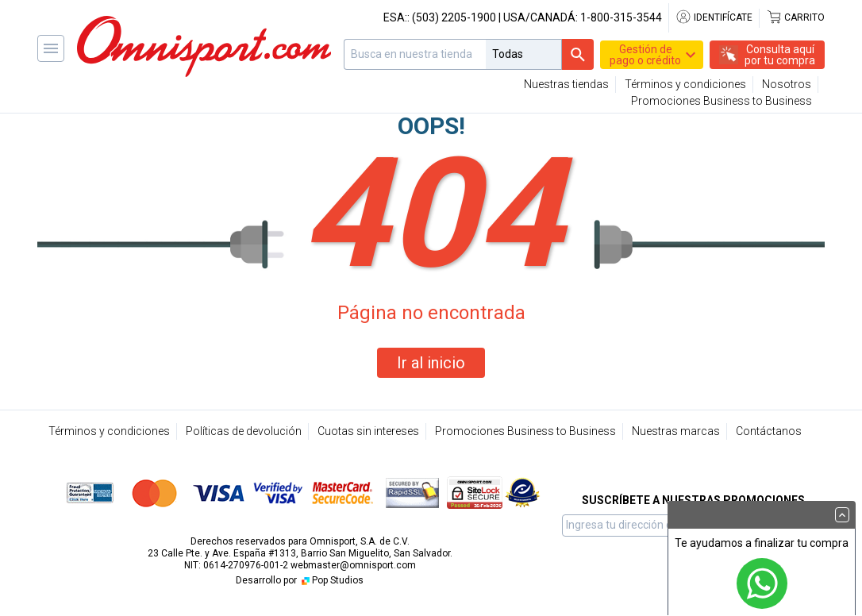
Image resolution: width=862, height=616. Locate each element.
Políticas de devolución (244, 431)
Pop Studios (331, 580)
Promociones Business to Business (722, 101)
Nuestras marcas (676, 431)
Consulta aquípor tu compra (780, 55)
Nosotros (787, 84)
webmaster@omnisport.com (353, 565)
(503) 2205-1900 (454, 17)
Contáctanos (769, 431)
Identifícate (714, 17)
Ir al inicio (431, 363)
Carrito (795, 17)
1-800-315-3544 (621, 17)
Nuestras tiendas (566, 84)
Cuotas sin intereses (368, 431)
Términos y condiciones (685, 84)
